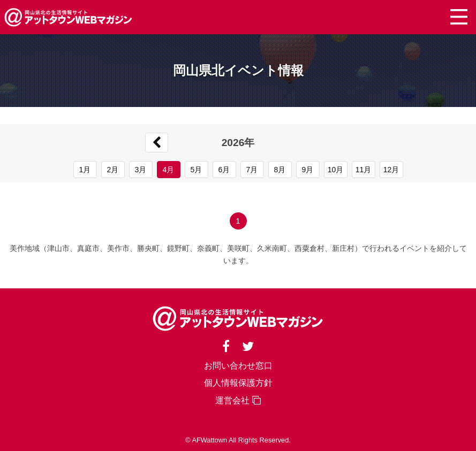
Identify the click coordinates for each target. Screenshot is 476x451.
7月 (252, 170)
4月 (169, 170)
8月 (280, 170)
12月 (391, 170)
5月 (197, 170)
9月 (308, 170)
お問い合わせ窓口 (238, 366)
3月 (141, 170)
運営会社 (238, 400)
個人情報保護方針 (238, 383)
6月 (224, 170)
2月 (113, 170)
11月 (364, 170)
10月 (336, 170)
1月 (85, 170)
